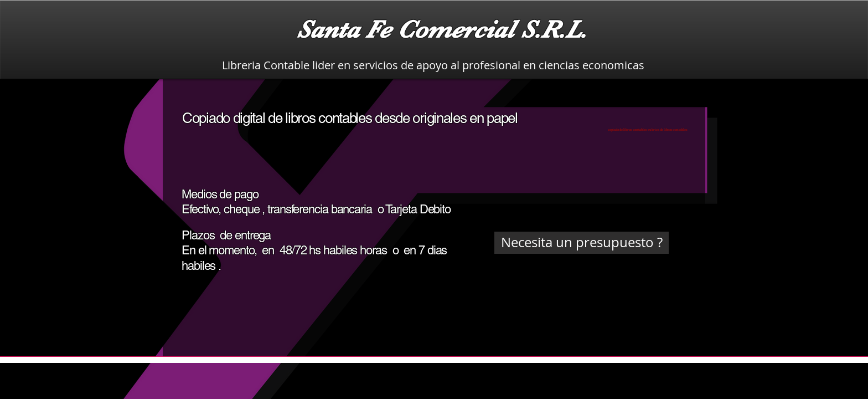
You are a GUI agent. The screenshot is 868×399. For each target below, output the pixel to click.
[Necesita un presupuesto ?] (582, 243)
